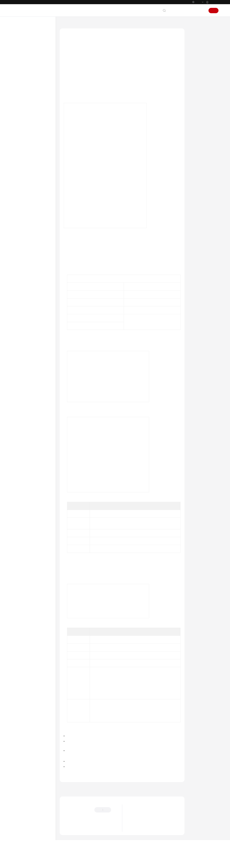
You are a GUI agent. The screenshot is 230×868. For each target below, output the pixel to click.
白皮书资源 (21, 227)
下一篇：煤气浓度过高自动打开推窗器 (162, 798)
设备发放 (23, 150)
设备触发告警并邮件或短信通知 (36, 121)
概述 (20, 89)
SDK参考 (19, 168)
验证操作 (197, 63)
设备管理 (23, 101)
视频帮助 (20, 187)
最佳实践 (20, 83)
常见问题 (20, 180)
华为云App (214, 2)
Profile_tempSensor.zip (83, 342)
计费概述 (133, 834)
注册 (213, 11)
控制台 (194, 11)
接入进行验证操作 (75, 100)
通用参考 (20, 203)
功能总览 (20, 47)
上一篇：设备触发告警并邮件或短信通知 (83, 798)
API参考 (19, 162)
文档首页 (64, 23)
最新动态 (20, 41)
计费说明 (20, 59)
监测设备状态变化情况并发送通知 (36, 142)
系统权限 (20, 239)
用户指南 (20, 77)
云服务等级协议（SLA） (27, 221)
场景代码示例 (22, 174)
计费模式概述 (136, 839)
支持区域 (20, 233)
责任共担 (20, 215)
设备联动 (23, 113)
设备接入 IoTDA (80, 23)
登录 (202, 11)
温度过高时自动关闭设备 (33, 129)
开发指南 (20, 156)
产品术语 (20, 209)
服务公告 (20, 53)
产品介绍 (20, 65)
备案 (185, 11)
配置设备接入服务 (201, 55)
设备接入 (23, 95)
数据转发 (23, 107)
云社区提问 (87, 841)
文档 (178, 11)
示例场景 (197, 47)
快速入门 (20, 71)
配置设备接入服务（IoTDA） (80, 94)
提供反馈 (68, 825)
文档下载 (20, 193)
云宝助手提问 (70, 841)
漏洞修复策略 (136, 829)
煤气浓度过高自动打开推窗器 (36, 135)
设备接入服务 (79, 255)
